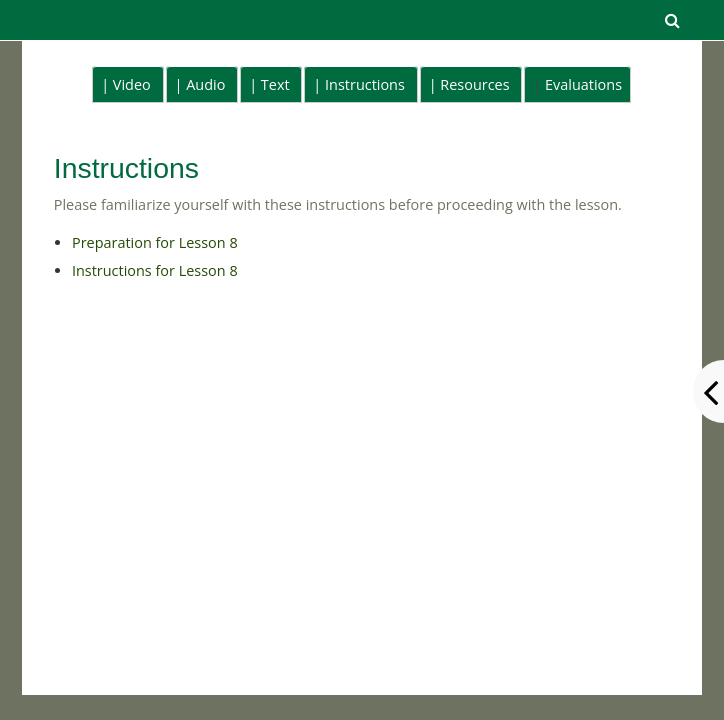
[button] (672, 20)
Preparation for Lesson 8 (155, 242)
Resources (474, 84)
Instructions (365, 84)
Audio (205, 84)
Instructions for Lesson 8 (155, 270)
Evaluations (583, 84)
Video (132, 84)
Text (275, 84)
